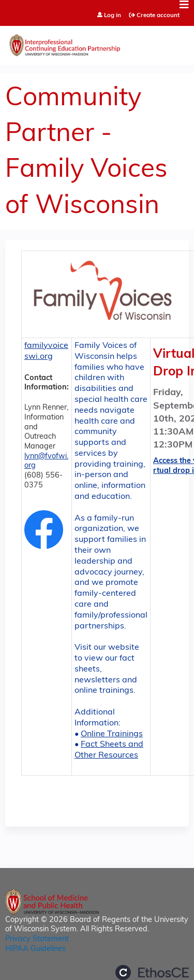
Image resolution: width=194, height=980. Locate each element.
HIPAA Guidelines (35, 949)
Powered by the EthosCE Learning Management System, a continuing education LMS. (152, 972)
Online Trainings (112, 734)
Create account (158, 16)
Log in (113, 16)
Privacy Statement (37, 939)
